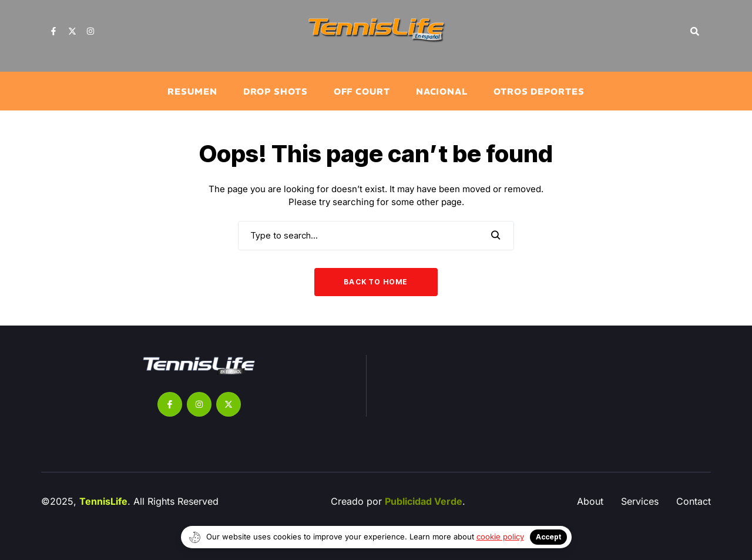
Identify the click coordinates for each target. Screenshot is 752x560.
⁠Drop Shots (276, 91)
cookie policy (500, 536)
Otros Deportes (539, 91)
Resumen (192, 91)
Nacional (442, 91)
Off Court (362, 91)
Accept (548, 537)
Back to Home (376, 282)
